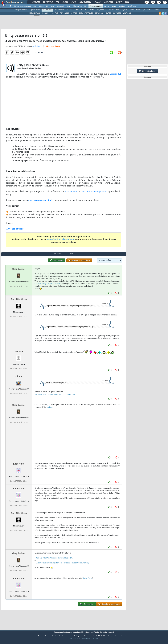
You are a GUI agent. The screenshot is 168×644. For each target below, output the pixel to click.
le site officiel (71, 194)
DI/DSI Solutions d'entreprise (25, 6)
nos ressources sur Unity (41, 203)
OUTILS (74, 13)
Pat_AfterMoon (19, 306)
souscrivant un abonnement (61, 242)
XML (149, 10)
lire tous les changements (95, 194)
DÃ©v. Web (77, 6)
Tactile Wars (87, 585)
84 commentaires (53, 49)
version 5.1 (115, 76)
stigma (19, 383)
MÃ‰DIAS (99, 13)
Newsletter (85, 2)
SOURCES (117, 13)
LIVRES (108, 13)
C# (77, 10)
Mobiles (122, 6)
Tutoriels (48, 2)
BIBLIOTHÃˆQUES (86, 13)
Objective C (102, 10)
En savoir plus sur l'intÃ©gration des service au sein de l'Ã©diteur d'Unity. (63, 569)
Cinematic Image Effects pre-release (48, 290)
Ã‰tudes (109, 2)
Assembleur (59, 10)
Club (127, 2)
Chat (74, 2)
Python (125, 10)
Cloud (41, 6)
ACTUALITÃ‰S (34, 13)
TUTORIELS (65, 13)
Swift (138, 10)
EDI (86, 6)
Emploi (98, 2)
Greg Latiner (19, 275)
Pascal (111, 10)
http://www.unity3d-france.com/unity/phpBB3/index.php (55, 401)
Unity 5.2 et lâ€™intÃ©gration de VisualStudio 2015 (55, 564)
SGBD (107, 6)
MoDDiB (19, 358)
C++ (72, 10)
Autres (156, 10)
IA (47, 6)
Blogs (65, 2)
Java (69, 6)
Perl (118, 10)
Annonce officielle (15, 231)
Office (114, 6)
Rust (132, 10)
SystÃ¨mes (132, 6)
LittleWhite (37, 48)
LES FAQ (55, 13)
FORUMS (46, 13)
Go (86, 10)
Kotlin (92, 10)
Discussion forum (147, 71)
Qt (144, 10)
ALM (52, 6)
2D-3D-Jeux (47, 10)
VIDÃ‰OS (127, 13)
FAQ (58, 2)
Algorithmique (35, 10)
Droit (119, 2)
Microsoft (61, 6)
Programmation (96, 6)
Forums (36, 2)
